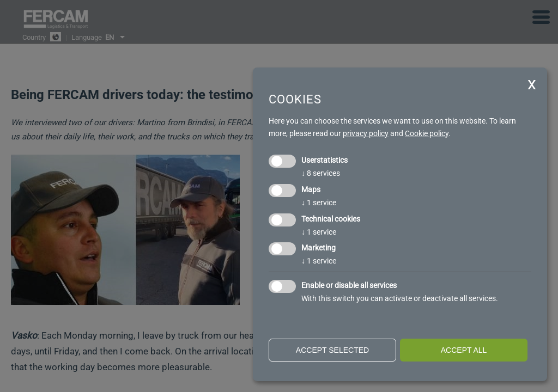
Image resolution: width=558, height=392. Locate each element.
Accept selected (332, 350)
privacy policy (366, 133)
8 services (321, 173)
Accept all (464, 350)
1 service (319, 203)
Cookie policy (427, 133)
